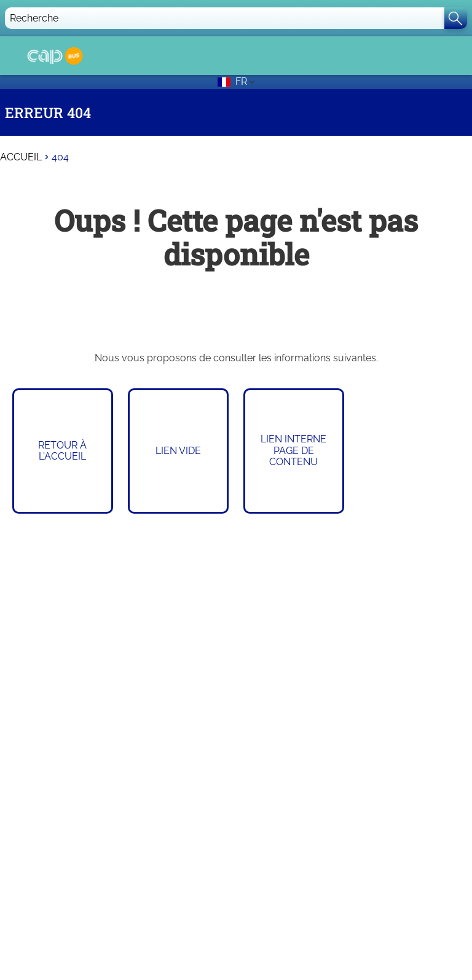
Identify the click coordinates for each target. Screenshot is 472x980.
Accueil (21, 157)
